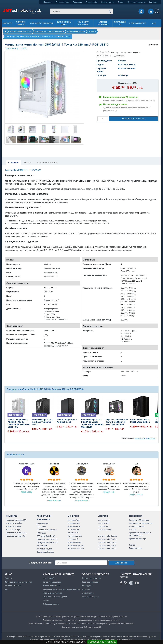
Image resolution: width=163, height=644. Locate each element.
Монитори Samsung (76, 546)
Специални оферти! (41, 563)
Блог (6, 589)
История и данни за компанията (18, 582)
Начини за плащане (52, 586)
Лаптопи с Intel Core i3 (107, 542)
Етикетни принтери (137, 526)
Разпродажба (92, 2)
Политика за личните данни (55, 597)
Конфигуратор (107, 2)
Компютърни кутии (44, 549)
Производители (62, 2)
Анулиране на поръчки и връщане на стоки (62, 589)
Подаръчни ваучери (90, 597)
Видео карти (42, 546)
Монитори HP (73, 533)
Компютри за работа (14, 523)
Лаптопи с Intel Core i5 (107, 546)
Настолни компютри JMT (16, 520)
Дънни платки (42, 523)
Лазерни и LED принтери (139, 520)
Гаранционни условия (52, 593)
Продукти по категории (91, 578)
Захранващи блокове (45, 552)
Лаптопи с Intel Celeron (107, 536)
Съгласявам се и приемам (102, 642)
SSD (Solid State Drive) (46, 536)
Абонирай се (121, 563)
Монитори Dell (73, 530)
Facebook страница (13, 586)
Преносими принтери (138, 539)
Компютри (7, 23)
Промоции (77, 2)
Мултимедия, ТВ (120, 23)
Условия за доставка (52, 582)
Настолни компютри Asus (16, 533)
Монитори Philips (74, 542)
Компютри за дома (13, 526)
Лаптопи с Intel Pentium (108, 539)
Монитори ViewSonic (76, 549)
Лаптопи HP (103, 526)
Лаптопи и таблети (21, 23)
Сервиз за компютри (136, 2)
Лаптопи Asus (104, 520)
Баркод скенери (135, 548)
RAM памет (41, 533)
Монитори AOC (74, 523)
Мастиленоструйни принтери (141, 523)
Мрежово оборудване (103, 23)
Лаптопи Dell (103, 523)
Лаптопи (103, 516)
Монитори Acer (74, 520)
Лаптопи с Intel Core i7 (107, 549)
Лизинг (121, 2)
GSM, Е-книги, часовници (83, 23)
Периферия (48, 23)
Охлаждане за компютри (47, 530)
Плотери (133, 530)
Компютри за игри (13, 530)
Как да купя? (48, 578)
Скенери (132, 545)
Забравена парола (51, 604)
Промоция (86, 589)
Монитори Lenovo (75, 536)
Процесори (41, 527)
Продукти (47, 2)
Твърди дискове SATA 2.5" (47, 539)
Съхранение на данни (64, 23)
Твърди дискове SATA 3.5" (47, 543)
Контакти (153, 2)
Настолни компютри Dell (16, 536)
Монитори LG (73, 539)
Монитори (73, 516)
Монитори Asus (74, 526)
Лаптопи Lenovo (105, 530)
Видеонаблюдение (137, 23)
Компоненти (36, 23)
